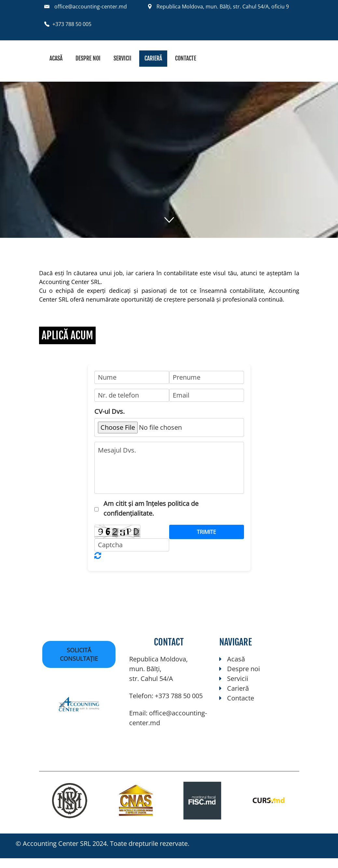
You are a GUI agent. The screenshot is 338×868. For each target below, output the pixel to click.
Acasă (56, 58)
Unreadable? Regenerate (98, 555)
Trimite (206, 532)
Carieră (153, 58)
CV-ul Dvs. (109, 411)
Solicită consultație (79, 654)
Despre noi (88, 58)
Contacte (186, 58)
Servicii (122, 58)
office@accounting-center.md (91, 7)
